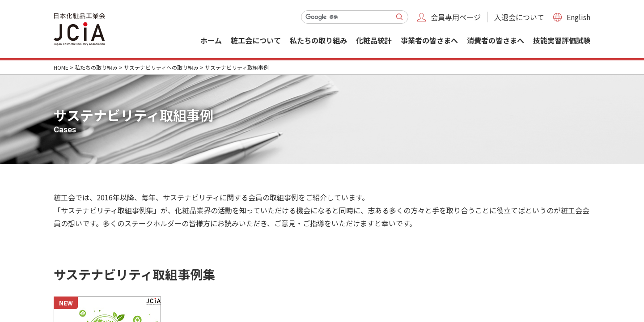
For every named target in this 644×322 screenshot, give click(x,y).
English (578, 17)
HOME (61, 67)
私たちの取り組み (318, 40)
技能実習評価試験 (562, 40)
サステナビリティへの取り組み (161, 67)
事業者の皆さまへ (429, 40)
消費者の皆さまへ (496, 40)
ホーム (211, 40)
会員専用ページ (456, 17)
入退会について (519, 17)
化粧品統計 (374, 40)
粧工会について (256, 40)
